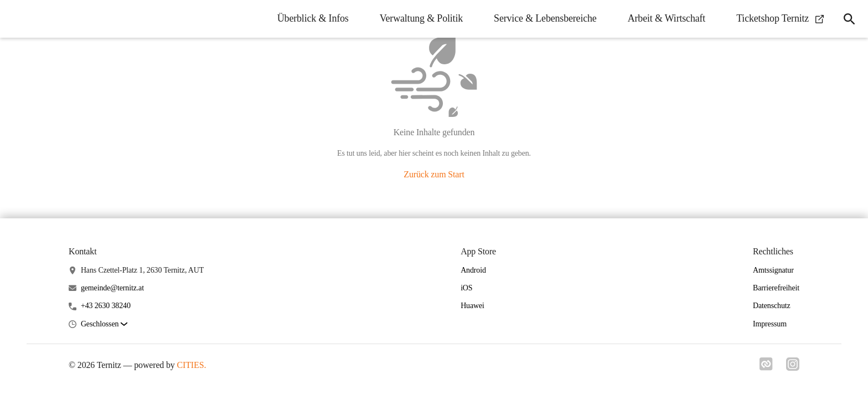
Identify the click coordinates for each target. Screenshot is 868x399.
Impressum (770, 324)
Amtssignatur (773, 270)
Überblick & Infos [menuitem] (313, 18)
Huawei (472, 306)
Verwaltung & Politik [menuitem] (421, 18)
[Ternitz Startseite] (17, 19)
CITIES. (192, 365)
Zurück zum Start (434, 174)
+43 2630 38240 (106, 306)
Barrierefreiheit (776, 288)
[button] (104, 324)
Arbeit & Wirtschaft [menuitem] (666, 18)
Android (473, 270)
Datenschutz (772, 306)
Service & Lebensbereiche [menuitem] (545, 18)
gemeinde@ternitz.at (112, 288)
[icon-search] (849, 19)
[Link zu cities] (766, 367)
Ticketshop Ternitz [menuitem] (780, 18)
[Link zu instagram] (793, 367)
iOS (466, 288)
